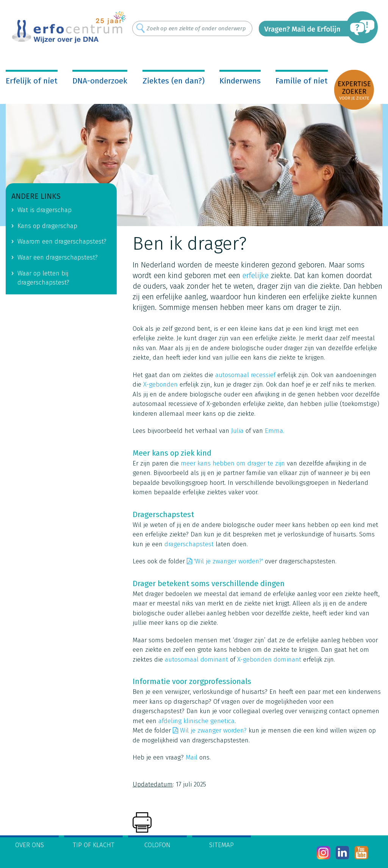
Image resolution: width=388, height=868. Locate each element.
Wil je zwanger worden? (213, 730)
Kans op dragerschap (47, 226)
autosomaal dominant (196, 660)
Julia (237, 431)
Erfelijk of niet (32, 81)
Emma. (275, 431)
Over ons (30, 845)
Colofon (157, 845)
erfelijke (256, 275)
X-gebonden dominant (269, 660)
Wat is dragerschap (45, 210)
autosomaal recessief (245, 375)
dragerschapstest (189, 544)
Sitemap (221, 845)
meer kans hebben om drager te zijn (233, 463)
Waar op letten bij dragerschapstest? (43, 278)
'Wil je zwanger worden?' (228, 561)
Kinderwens (240, 81)
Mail (192, 757)
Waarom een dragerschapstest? (62, 241)
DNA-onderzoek (100, 81)
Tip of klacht (94, 845)
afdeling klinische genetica (196, 721)
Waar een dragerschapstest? (58, 257)
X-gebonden (160, 384)
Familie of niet (302, 81)
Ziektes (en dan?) (174, 81)
